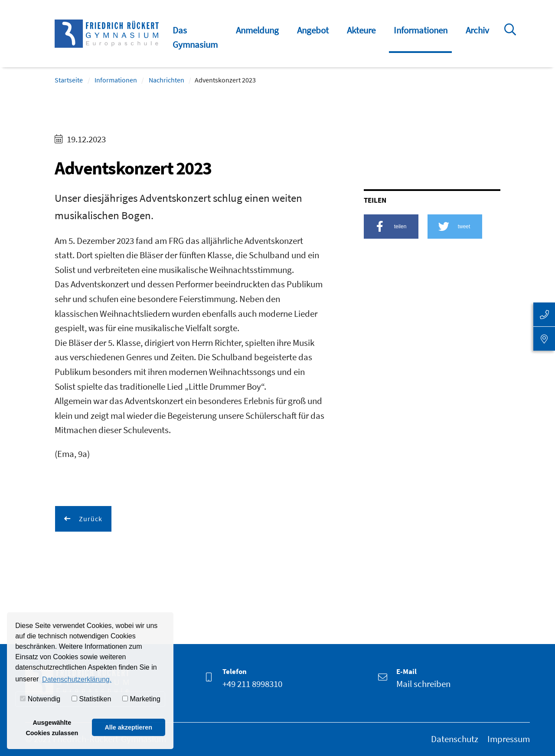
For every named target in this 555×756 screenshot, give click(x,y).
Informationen (421, 30)
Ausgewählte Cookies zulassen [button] (52, 728)
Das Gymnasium (195, 38)
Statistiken (91, 699)
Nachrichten (166, 80)
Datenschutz (455, 739)
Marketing (141, 699)
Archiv (477, 30)
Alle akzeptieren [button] (128, 727)
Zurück (90, 519)
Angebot (313, 30)
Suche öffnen (512, 43)
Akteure (361, 30)
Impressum (509, 739)
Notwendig (40, 699)
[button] (391, 227)
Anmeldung (257, 30)
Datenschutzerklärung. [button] (77, 679)
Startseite (69, 80)
